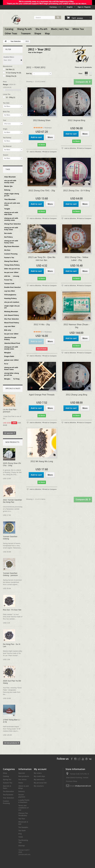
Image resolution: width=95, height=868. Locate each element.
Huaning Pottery (10, 298)
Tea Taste (22, 831)
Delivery (22, 791)
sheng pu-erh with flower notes (11, 368)
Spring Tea (7, 780)
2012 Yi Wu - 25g (42, 325)
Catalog (9, 29)
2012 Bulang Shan (42, 120)
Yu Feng (16, 379)
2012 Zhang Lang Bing (76, 395)
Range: (6, 84)
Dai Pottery (8, 237)
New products (12, 442)
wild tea (7, 276)
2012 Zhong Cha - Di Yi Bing (77, 191)
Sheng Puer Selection (12, 224)
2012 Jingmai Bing (76, 120)
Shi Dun (7, 250)
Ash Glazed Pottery (12, 315)
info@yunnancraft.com (83, 786)
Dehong (7, 190)
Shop (5, 773)
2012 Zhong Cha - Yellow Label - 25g (76, 259)
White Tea (78, 29)
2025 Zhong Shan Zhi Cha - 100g (12, 464)
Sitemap (22, 846)
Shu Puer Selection (12, 319)
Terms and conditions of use (24, 808)
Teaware (26, 33)
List (91, 74)
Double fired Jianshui (12, 287)
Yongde (7, 209)
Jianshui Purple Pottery (10, 338)
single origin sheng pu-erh (12, 195)
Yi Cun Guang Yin (13, 73)
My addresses (39, 780)
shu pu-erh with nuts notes (12, 204)
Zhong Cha (11, 76)
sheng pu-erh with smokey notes (11, 219)
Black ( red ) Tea (60, 29)
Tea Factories (8, 795)
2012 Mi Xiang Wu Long (42, 461)
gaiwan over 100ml (11, 360)
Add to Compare (50, 152)
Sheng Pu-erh (24, 29)
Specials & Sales (13, 388)
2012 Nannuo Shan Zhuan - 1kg (76, 326)
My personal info (40, 783)
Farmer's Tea (9, 258)
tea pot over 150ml (11, 334)
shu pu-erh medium (12, 302)
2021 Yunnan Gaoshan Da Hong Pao (12, 501)
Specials (22, 773)
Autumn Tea (8, 783)
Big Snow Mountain (12, 246)
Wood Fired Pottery (12, 323)
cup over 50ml (10, 326)
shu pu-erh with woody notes (10, 182)
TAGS (21, 837)
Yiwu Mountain (10, 199)
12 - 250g (11, 97)
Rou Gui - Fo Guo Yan (12, 610)
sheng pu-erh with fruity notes (11, 229)
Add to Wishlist (35, 152)
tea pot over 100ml (11, 272)
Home (21, 783)
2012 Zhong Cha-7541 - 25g (42, 191)
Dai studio (8, 233)
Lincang (16, 276)
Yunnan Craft (9, 284)
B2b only (8, 330)
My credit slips (39, 776)
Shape (38, 33)
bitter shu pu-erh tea (12, 269)
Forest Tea (8, 280)
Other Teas (11, 33)
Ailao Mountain (10, 177)
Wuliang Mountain (11, 312)
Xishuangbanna (10, 295)
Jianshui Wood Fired (12, 343)
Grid (86, 74)
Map (47, 33)
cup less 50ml (9, 291)
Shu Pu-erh (41, 29)
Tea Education (8, 791)
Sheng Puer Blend (11, 261)
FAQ (20, 834)
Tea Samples (23, 827)
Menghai (7, 353)
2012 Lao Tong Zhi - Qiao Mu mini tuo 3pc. (42, 259)
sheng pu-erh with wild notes (11, 213)
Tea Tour (22, 819)
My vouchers (39, 786)
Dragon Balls (9, 356)
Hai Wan (10, 69)
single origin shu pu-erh (12, 307)
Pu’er (6, 364)
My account (40, 769)
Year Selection (16, 41)
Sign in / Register (84, 7)
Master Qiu (8, 186)
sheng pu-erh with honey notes (11, 242)
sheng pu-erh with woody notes (11, 348)
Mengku (7, 379)
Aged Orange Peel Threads (42, 395)
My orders (38, 773)
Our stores (23, 780)
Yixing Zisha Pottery (12, 265)
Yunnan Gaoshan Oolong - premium (10, 574)
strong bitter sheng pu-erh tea (12, 374)
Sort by (29, 73)
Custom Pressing (11, 254)
